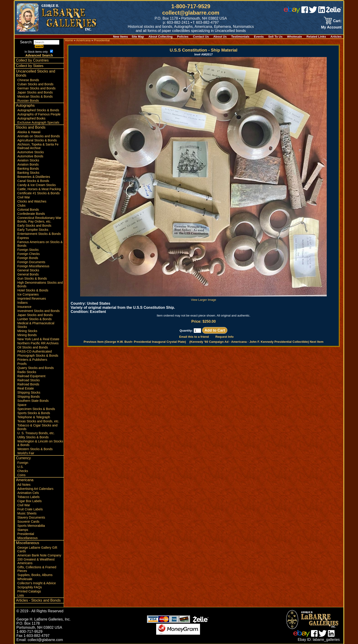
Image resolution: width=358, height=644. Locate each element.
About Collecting (161, 37)
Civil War (24, 197)
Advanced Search (39, 55)
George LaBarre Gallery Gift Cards (37, 549)
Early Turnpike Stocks (33, 230)
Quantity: (190, 331)
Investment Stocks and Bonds (38, 311)
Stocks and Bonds (31, 127)
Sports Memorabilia (31, 526)
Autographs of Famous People (39, 114)
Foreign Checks (29, 254)
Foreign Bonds (28, 258)
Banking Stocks (28, 173)
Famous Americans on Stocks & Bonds (40, 244)
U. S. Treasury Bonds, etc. (36, 433)
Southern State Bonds (33, 401)
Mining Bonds (27, 335)
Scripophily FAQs (30, 587)
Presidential (26, 534)
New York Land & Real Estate (38, 339)
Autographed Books (31, 118)
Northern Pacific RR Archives (38, 343)
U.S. (20, 467)
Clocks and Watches (32, 201)
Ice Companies (28, 294)
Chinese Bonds (28, 80)
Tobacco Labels (28, 497)
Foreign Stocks (28, 250)
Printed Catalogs (29, 591)
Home (69, 40)
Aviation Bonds (28, 164)
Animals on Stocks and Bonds (39, 136)
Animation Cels (28, 493)
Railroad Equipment (31, 376)
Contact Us (201, 37)
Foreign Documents (31, 262)
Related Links (316, 37)
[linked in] (322, 12)
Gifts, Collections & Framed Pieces (37, 569)
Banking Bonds (28, 169)
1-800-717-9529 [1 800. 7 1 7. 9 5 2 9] (191, 6)
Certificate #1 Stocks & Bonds (38, 193)
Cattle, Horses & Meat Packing (39, 189)
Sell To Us (275, 37)
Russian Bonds (28, 101)
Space (22, 405)
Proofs (22, 364)
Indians (22, 303)
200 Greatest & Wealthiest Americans (36, 561)
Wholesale (294, 37)
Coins (21, 475)
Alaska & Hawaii (29, 132)
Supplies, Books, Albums (35, 575)
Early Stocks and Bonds (34, 226)
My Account (331, 27)
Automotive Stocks (31, 152)
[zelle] (334, 12)
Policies (183, 37)
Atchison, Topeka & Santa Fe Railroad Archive (38, 146)
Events (259, 37)
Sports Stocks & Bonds (34, 413)
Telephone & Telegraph (34, 417)
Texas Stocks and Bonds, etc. (38, 421)
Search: (40, 42)
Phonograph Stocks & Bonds (38, 356)
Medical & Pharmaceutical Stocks (36, 325)
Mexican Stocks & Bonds (35, 96)
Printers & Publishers (32, 360)
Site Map (138, 37)
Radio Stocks (27, 372)
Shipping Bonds (29, 397)
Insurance (24, 307)
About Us (220, 37)
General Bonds (28, 274)
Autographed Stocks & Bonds (38, 110)
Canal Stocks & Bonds (33, 181)
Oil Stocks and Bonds (33, 347)
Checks (23, 471)
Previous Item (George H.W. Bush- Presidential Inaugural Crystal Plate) (135, 342)
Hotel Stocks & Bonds (33, 290)
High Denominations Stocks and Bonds (40, 284)
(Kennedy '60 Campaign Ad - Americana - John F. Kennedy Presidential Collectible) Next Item (256, 342)
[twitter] (313, 12)
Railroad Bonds (28, 384)
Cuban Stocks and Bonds (35, 84)
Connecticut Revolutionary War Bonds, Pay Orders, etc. (39, 220)
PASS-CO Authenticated (35, 351)
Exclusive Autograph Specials (38, 122)
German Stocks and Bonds (36, 88)
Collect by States (30, 66)
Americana (25, 480)
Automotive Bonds (30, 156)
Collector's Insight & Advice (37, 583)
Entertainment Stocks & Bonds (39, 234)
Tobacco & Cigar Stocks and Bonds (37, 427)
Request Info (224, 337)
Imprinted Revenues (32, 299)
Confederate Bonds (31, 214)
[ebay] (292, 12)
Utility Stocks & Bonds (33, 437)
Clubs (21, 205)
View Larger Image (203, 298)
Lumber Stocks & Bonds (34, 319)
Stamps (23, 530)
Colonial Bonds (28, 210)
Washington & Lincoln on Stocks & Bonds (40, 443)
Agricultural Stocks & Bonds (37, 140)
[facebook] (305, 12)
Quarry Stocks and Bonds (36, 368)
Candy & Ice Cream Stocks (37, 185)
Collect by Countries (32, 60)
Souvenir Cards (28, 522)
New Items (120, 37)
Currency (23, 458)
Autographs (25, 105)
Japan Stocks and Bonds (35, 92)
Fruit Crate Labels (30, 509)
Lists (21, 595)
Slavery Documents (31, 517)
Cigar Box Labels (30, 501)
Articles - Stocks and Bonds (38, 600)
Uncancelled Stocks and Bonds (36, 73)
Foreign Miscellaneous (33, 266)
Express (23, 238)
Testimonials (240, 37)
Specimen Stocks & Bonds (36, 409)
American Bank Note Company (39, 555)
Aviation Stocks (28, 160)
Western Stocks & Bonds (35, 449)
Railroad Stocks (29, 380)
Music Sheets (27, 513)
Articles (336, 37)
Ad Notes (24, 485)
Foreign (23, 463)
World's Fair (26, 453)
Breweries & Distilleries (34, 177)
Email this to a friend (194, 337)
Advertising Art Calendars (35, 489)
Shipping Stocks (29, 392)
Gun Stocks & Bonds (32, 278)
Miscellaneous (28, 538)
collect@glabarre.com (191, 13)
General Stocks (28, 270)
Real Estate (26, 388)
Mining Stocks (27, 331)
